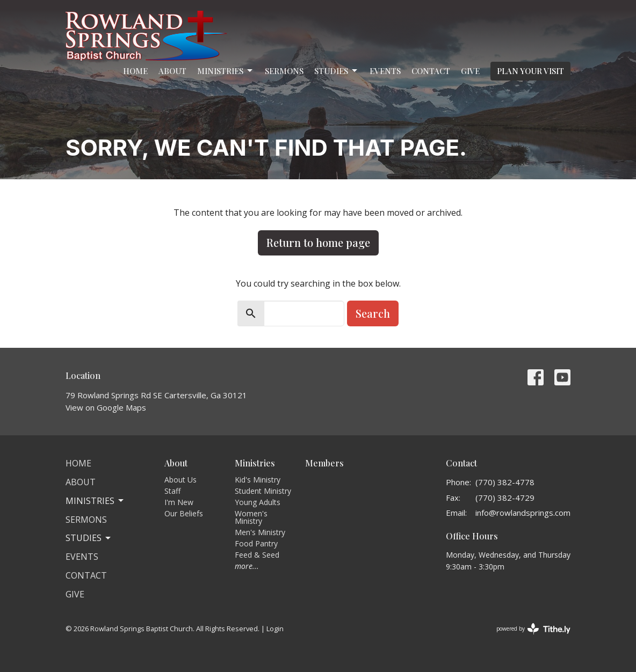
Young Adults (258, 502)
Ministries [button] (95, 501)
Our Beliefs (184, 513)
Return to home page (318, 242)
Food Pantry (256, 543)
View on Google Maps (106, 407)
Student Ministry (263, 491)
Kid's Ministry (258, 480)
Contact (431, 71)
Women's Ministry (251, 517)
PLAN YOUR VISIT (530, 71)
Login (275, 629)
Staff (172, 491)
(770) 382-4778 (505, 482)
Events (385, 71)
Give (470, 71)
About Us (180, 480)
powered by (533, 629)
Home (135, 71)
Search (373, 313)
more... (247, 566)
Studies (337, 71)
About (172, 71)
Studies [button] (89, 538)
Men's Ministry (260, 532)
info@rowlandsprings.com (523, 513)
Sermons (284, 71)
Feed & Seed (257, 555)
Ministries (226, 71)
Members (324, 463)
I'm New (179, 502)
